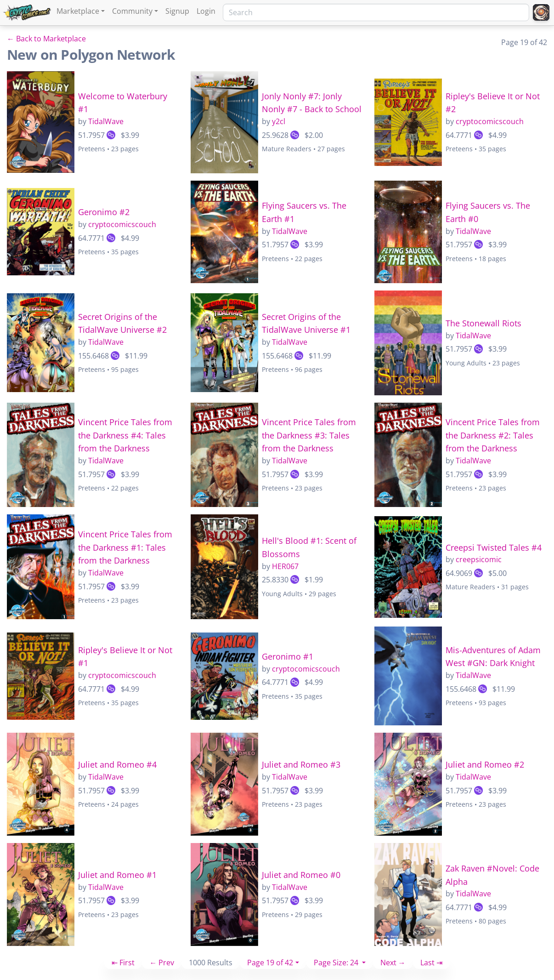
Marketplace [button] (78, 11)
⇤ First (123, 963)
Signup (177, 11)
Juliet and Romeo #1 (117, 875)
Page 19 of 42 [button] (270, 963)
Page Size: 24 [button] (337, 963)
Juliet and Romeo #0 (301, 875)
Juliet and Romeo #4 (117, 764)
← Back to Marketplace (46, 39)
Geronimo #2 (104, 212)
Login (206, 11)
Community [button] (132, 11)
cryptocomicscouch (490, 121)
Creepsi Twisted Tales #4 (494, 547)
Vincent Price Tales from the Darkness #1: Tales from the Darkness (125, 547)
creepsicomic (479, 559)
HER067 (285, 566)
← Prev (162, 963)
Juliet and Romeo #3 (301, 764)
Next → (393, 963)
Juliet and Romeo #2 (485, 764)
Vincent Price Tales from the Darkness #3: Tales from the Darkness (309, 435)
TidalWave (106, 121)
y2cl (279, 121)
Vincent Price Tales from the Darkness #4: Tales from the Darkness (125, 435)
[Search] (376, 12)
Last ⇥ (431, 963)
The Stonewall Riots (483, 323)
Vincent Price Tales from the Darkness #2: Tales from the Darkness (493, 435)
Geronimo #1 (288, 656)
